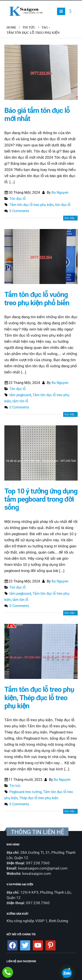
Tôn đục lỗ (17, 199)
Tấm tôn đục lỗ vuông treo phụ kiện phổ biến (37, 299)
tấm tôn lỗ (20, 401)
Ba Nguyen (60, 193)
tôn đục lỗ (63, 205)
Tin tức (15, 786)
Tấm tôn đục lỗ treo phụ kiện (31, 205)
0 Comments (19, 211)
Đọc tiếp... (70, 218)
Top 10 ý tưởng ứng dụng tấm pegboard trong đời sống (41, 499)
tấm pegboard (20, 395)
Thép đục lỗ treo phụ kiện (39, 798)
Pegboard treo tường (25, 792)
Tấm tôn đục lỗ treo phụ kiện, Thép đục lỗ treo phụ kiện (39, 698)
